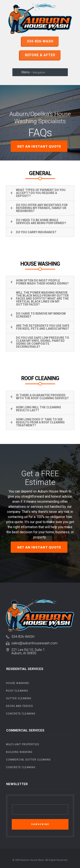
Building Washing (19, 752)
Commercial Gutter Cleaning (28, 760)
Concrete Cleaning (21, 714)
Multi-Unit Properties (23, 744)
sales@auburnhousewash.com (34, 643)
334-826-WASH (40, 41)
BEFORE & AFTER (40, 55)
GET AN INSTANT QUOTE (39, 146)
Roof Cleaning (17, 691)
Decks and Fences (19, 706)
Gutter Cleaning (19, 698)
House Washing (17, 683)
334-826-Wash (23, 637)
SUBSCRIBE (40, 824)
